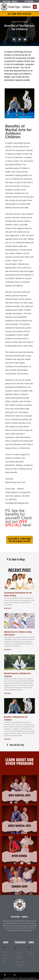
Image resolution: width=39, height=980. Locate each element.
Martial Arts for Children (19, 22)
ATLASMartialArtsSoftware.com (9, 979)
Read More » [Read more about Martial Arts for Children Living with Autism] (8, 650)
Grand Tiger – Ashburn (20, 917)
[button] (35, 7)
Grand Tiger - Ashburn (19, 7)
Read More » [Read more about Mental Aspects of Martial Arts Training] (8, 693)
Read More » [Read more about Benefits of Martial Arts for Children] (8, 739)
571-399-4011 (29, 1)
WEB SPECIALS (16, 523)
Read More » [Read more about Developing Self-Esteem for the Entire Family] (8, 608)
